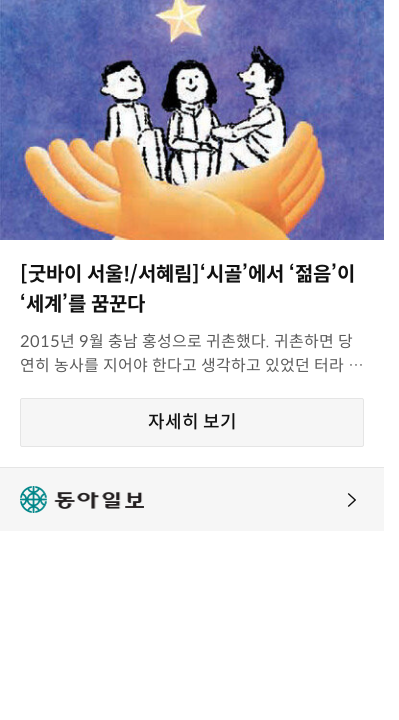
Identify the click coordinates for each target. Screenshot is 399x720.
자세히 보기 (192, 422)
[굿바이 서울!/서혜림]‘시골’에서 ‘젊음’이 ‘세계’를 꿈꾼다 (187, 289)
